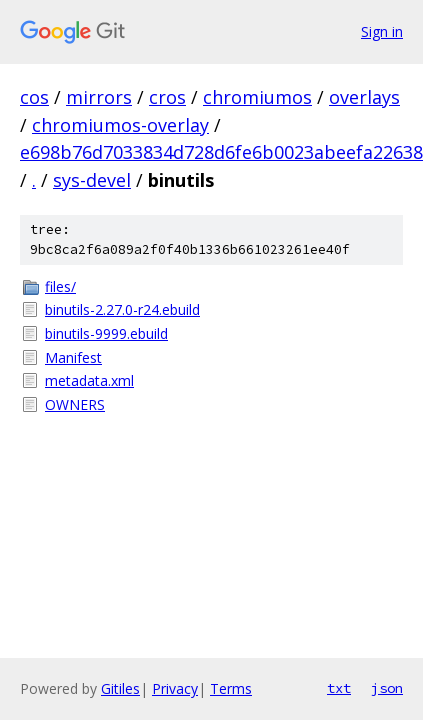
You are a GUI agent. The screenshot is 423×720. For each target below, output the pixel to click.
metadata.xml (89, 380)
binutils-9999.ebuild (106, 333)
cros (167, 97)
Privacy (175, 688)
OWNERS (75, 404)
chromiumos (257, 97)
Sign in (382, 31)
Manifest (73, 357)
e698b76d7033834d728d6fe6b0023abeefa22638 (221, 152)
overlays (364, 97)
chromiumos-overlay (120, 125)
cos (34, 97)
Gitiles (120, 688)
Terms (231, 688)
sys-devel (92, 180)
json (387, 688)
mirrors (99, 97)
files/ (60, 286)
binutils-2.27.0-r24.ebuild (122, 309)
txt (339, 688)
